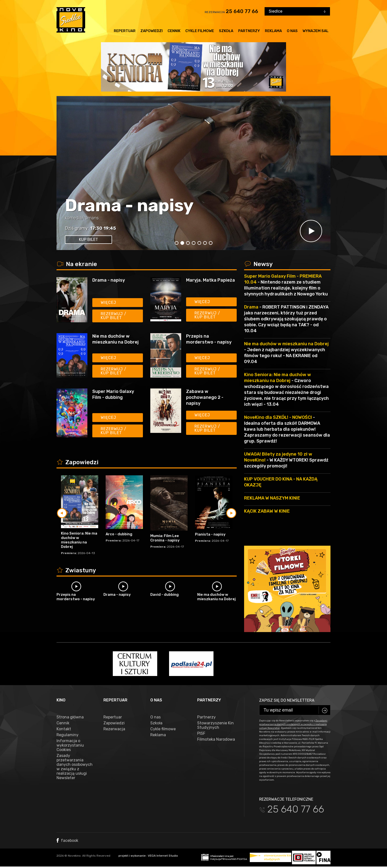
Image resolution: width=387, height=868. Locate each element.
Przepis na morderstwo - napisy (209, 339)
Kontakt (64, 729)
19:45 (110, 228)
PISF (201, 733)
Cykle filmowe (200, 31)
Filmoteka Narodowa (216, 739)
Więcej (108, 302)
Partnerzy (249, 31)
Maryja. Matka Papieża (211, 280)
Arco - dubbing (119, 534)
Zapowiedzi (152, 31)
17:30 (96, 228)
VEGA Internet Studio (163, 856)
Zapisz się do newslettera (287, 700)
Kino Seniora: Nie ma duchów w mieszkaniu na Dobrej (79, 540)
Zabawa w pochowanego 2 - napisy (205, 397)
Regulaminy (68, 735)
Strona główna (70, 717)
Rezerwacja (114, 729)
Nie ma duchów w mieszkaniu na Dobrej (116, 339)
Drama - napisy (129, 205)
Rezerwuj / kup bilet (114, 316)
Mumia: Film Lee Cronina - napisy (165, 538)
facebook (67, 840)
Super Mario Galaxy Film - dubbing (113, 394)
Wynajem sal (316, 31)
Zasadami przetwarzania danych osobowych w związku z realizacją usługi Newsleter (293, 724)
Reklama (273, 31)
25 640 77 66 (242, 11)
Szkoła (226, 31)
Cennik (174, 31)
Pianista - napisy (210, 534)
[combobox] (297, 11)
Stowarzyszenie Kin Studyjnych (215, 725)
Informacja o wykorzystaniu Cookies (70, 745)
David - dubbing (164, 595)
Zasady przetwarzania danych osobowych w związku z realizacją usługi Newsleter (75, 767)
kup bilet (88, 240)
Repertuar (125, 31)
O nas (292, 31)
